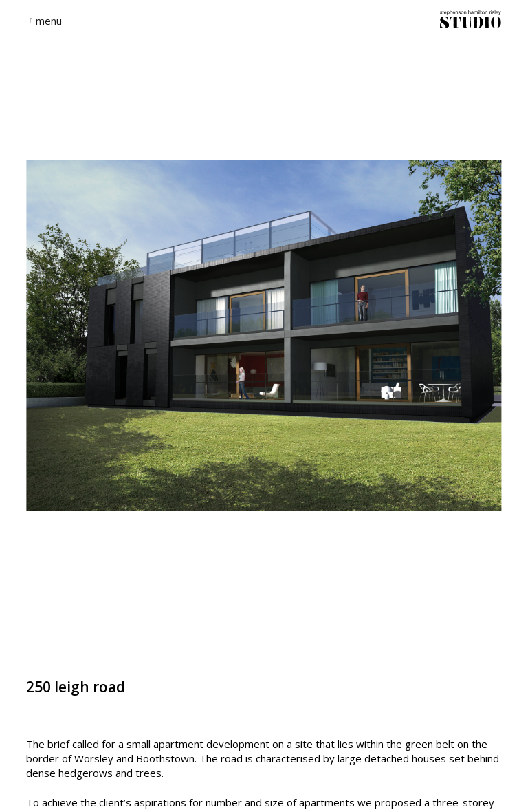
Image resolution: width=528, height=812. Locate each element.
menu (49, 21)
